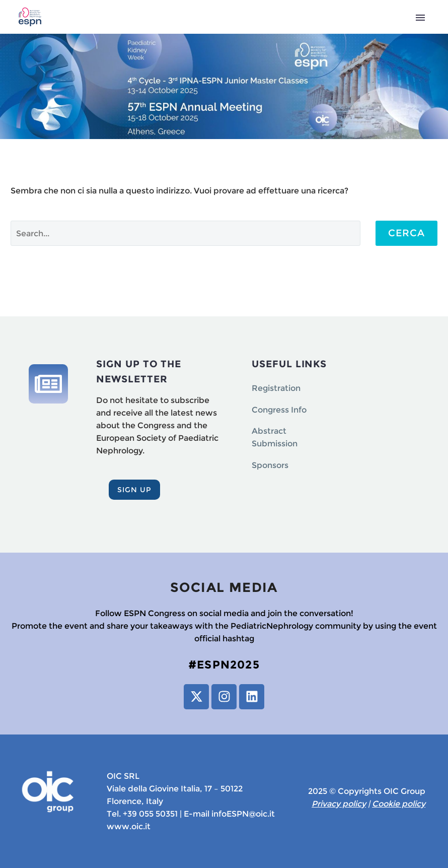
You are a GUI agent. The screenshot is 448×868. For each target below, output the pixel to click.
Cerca (406, 233)
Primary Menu (420, 18)
